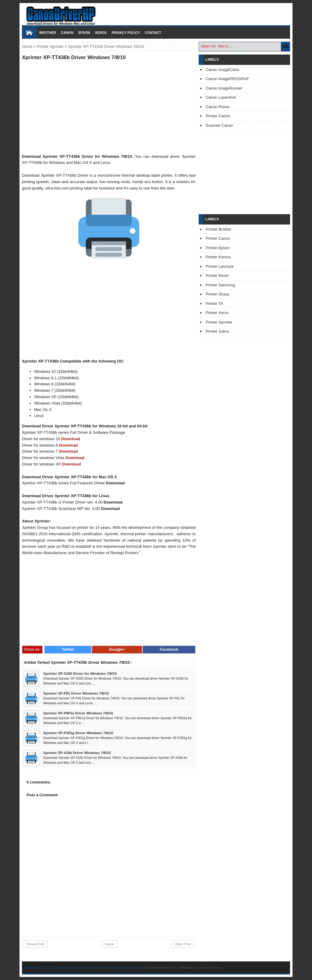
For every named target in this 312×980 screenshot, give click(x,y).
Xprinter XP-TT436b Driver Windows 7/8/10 (74, 57)
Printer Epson (218, 248)
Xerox (101, 33)
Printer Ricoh (217, 276)
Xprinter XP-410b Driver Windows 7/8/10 (77, 753)
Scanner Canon (219, 125)
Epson (84, 33)
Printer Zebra (217, 331)
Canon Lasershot (221, 97)
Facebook (169, 649)
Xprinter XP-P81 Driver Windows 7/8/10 (76, 693)
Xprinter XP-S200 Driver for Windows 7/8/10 (80, 673)
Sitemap (186, 967)
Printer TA (214, 304)
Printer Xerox (217, 313)
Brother (48, 33)
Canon (67, 33)
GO (286, 47)
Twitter (68, 649)
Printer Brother (219, 229)
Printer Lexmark (220, 266)
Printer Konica (218, 257)
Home (27, 46)
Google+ (117, 649)
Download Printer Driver (156, 13)
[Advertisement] (109, 107)
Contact (153, 33)
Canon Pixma (218, 107)
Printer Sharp (217, 294)
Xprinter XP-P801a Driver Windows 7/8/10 (78, 713)
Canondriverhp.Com (160, 967)
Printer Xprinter (50, 46)
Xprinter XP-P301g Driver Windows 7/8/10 (78, 733)
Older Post (183, 944)
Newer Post (35, 944)
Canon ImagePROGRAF (227, 79)
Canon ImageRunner (224, 88)
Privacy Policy (126, 33)
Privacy (216, 967)
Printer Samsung (220, 285)
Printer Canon (218, 116)
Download (71, 439)
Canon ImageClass (223, 70)
